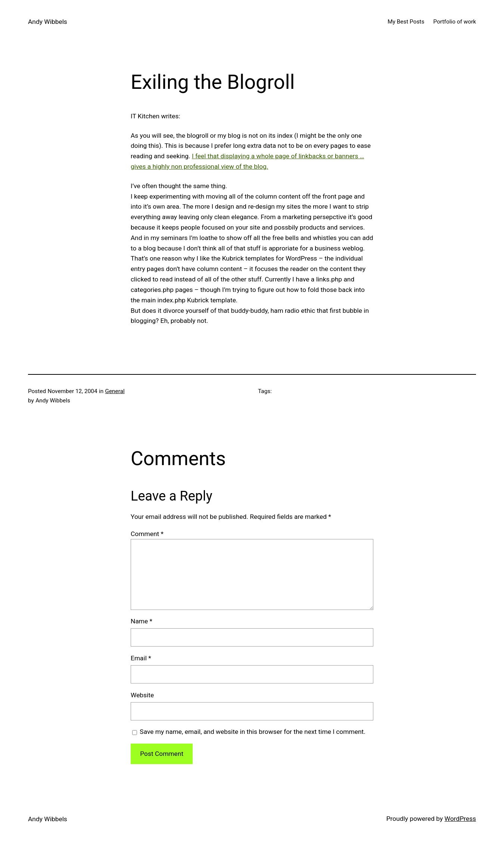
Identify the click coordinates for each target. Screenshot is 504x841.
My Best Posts (406, 22)
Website (142, 695)
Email (141, 658)
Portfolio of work (455, 22)
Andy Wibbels (48, 22)
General (115, 391)
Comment (147, 534)
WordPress (460, 819)
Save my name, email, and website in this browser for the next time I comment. (252, 732)
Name (141, 621)
